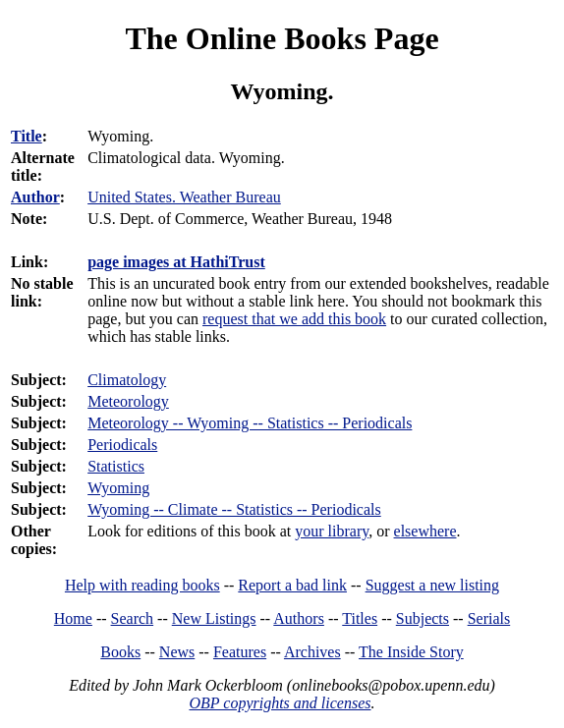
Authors (299, 618)
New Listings (214, 618)
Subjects (423, 618)
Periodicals (122, 445)
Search (133, 618)
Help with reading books (142, 585)
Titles (360, 618)
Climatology (127, 380)
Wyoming (118, 488)
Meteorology (128, 401)
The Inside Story (411, 652)
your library (332, 531)
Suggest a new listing (432, 585)
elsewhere (425, 531)
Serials (489, 618)
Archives (312, 652)
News (177, 652)
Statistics (116, 466)
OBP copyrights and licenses (280, 703)
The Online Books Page (282, 38)
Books (120, 652)
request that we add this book (294, 319)
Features (240, 652)
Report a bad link (292, 585)
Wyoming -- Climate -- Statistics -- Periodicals (234, 509)
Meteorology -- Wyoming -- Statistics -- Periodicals (250, 423)
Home (73, 618)
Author (35, 197)
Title (27, 136)
